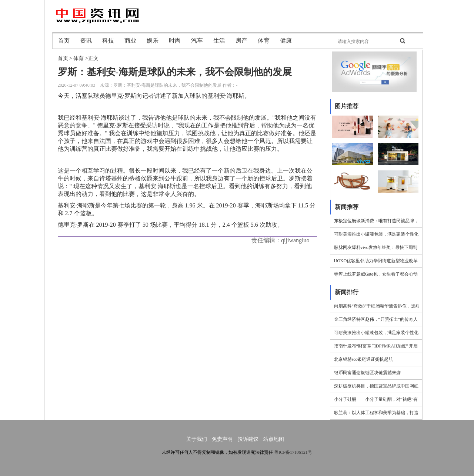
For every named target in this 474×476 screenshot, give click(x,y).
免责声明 (222, 439)
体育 (79, 58)
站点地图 (274, 439)
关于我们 (197, 439)
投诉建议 (248, 439)
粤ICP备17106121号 (293, 452)
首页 (63, 58)
